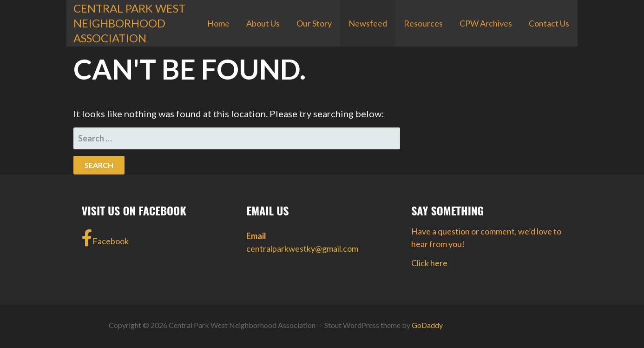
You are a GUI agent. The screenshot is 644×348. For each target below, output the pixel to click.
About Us (263, 23)
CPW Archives (486, 23)
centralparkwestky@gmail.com (302, 248)
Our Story (314, 23)
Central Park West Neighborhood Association (129, 23)
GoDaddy (427, 325)
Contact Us (549, 23)
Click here (429, 263)
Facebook (105, 238)
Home (218, 23)
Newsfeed (368, 23)
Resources (423, 23)
